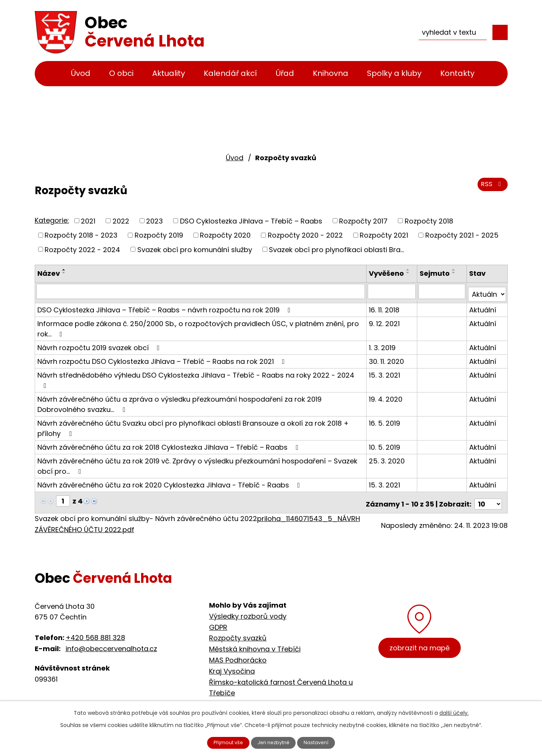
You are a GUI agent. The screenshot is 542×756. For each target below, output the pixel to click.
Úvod (81, 73)
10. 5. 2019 (386, 444)
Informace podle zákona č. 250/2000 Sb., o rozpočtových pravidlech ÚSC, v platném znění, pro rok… (198, 325)
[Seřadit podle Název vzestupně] (64, 270)
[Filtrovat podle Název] (201, 291)
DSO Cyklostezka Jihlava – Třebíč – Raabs (251, 221)
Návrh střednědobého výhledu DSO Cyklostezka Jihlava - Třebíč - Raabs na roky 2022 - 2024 (196, 376)
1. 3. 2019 (384, 344)
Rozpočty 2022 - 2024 (82, 249)
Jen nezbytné (274, 742)
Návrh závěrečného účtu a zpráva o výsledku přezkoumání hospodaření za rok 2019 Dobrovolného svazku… (179, 401)
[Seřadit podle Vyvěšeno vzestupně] (410, 270)
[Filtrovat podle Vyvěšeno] (393, 291)
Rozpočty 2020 (225, 235)
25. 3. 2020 (388, 458)
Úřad (285, 73)
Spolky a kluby (394, 73)
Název (49, 273)
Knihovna (331, 73)
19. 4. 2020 (387, 396)
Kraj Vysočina (232, 665)
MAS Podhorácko (238, 654)
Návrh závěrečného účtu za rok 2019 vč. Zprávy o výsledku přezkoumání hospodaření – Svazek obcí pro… (197, 463)
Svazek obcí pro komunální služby (195, 249)
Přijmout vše (222, 742)
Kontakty (457, 73)
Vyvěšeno (388, 273)
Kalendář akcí (230, 73)
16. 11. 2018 (386, 306)
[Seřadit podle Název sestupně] (64, 273)
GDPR (218, 621)
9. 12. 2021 (386, 320)
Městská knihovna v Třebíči (255, 643)
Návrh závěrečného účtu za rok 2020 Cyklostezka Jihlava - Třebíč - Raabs (170, 482)
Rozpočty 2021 (384, 235)
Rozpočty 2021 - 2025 (462, 235)
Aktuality (169, 73)
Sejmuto (435, 273)
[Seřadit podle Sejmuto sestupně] (455, 273)
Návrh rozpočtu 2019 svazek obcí (100, 344)
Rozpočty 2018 (429, 221)
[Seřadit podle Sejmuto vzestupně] (455, 270)
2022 (121, 221)
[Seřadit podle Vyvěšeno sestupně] (410, 273)
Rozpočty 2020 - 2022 (305, 235)
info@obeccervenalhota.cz (111, 642)
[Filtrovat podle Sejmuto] (442, 291)
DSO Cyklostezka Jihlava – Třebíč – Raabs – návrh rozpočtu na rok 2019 (166, 306)
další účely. (454, 711)
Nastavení (323, 742)
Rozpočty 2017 (363, 221)
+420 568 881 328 (95, 631)
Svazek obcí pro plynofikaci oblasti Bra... (336, 249)
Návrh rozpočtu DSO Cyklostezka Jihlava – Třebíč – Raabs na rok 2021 (163, 358)
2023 (154, 221)
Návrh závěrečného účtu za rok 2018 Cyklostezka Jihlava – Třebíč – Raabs (170, 444)
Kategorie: (52, 220)
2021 (88, 221)
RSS (491, 188)
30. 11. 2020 (388, 358)
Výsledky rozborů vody (248, 610)
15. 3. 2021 (386, 372)
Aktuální (483, 306)
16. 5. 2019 (386, 420)
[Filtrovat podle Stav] (487, 291)
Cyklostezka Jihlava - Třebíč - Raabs (272, 697)
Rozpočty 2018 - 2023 (81, 235)
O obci (121, 73)
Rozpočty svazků (238, 631)
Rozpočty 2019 (159, 235)
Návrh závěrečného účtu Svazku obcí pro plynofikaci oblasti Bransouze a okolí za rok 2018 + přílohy (193, 425)
